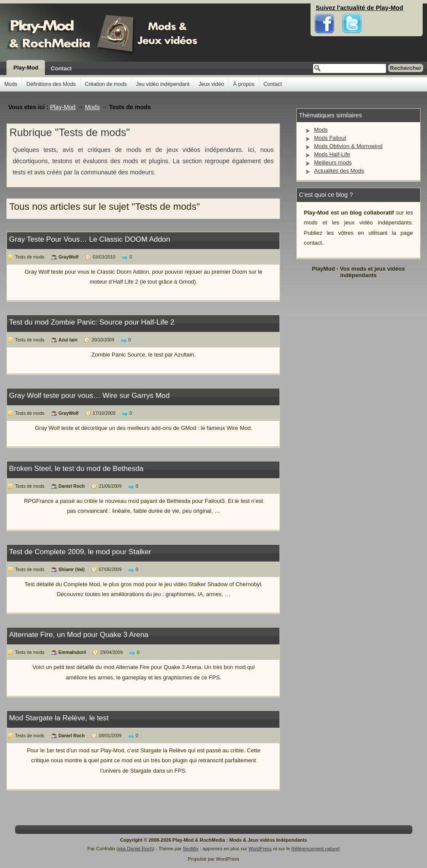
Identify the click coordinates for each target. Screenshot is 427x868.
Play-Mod (26, 68)
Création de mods (106, 84)
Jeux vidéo (211, 84)
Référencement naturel (315, 849)
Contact (61, 68)
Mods (11, 84)
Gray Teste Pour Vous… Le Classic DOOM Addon (89, 239)
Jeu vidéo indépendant (163, 84)
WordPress (260, 849)
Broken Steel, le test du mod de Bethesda (76, 469)
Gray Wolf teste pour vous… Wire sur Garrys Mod (89, 396)
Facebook (325, 9)
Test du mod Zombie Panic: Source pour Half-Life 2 (92, 322)
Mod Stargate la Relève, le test (59, 718)
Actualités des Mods (339, 171)
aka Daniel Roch (136, 849)
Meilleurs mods (333, 163)
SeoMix (191, 849)
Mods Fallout (330, 138)
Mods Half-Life (332, 154)
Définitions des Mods (51, 84)
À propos (243, 84)
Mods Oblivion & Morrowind (348, 146)
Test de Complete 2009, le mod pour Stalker (80, 552)
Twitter (352, 9)
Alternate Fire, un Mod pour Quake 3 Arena (79, 635)
